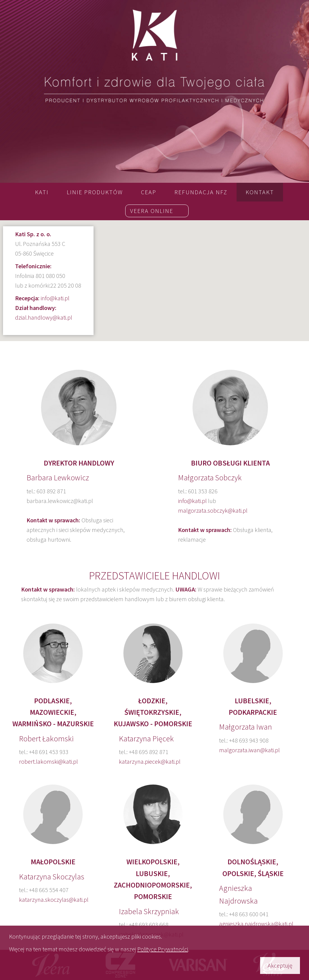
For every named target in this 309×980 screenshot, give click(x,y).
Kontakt (260, 192)
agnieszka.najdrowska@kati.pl (256, 924)
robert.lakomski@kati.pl (48, 761)
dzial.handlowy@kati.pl (44, 317)
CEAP (149, 192)
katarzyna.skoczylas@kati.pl (54, 899)
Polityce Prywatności (163, 949)
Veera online (152, 211)
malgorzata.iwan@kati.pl (249, 750)
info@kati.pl (55, 298)
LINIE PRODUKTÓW (95, 192)
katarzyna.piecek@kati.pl (150, 761)
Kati (42, 192)
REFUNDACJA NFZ (201, 192)
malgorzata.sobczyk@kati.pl (213, 510)
